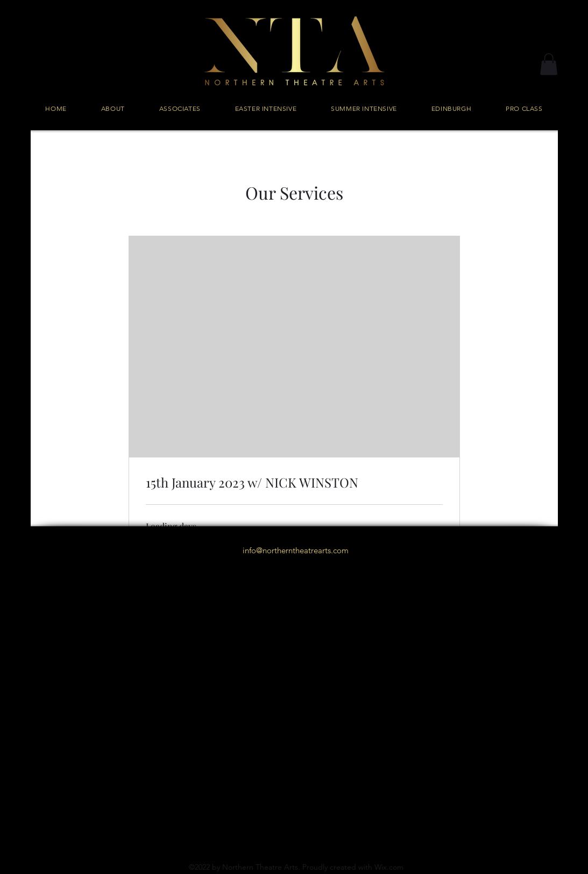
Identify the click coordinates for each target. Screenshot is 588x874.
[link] (294, 483)
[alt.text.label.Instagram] (294, 575)
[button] (549, 64)
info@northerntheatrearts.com (296, 550)
